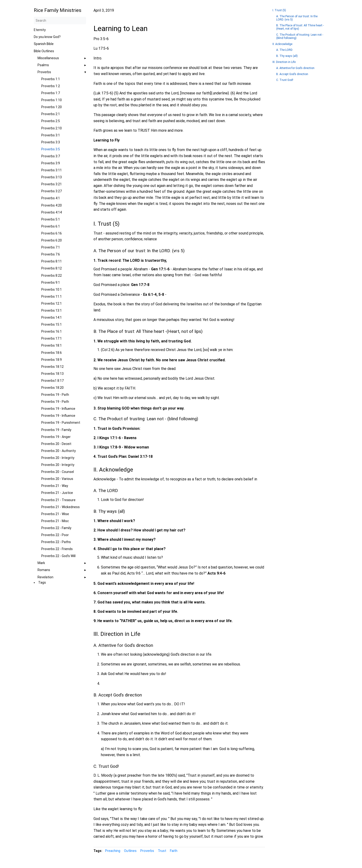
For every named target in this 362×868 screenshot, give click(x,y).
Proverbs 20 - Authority (59, 451)
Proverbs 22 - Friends (57, 549)
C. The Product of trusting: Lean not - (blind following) (300, 36)
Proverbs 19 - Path (55, 395)
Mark (41, 563)
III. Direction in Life (284, 62)
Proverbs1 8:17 (52, 381)
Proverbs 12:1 (52, 303)
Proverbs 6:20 (52, 240)
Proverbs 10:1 (52, 289)
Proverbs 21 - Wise (55, 514)
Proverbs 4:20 (52, 205)
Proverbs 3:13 (52, 177)
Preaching (113, 851)
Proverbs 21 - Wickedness (60, 507)
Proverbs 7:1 (51, 247)
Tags (42, 582)
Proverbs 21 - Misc (55, 521)
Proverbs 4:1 (51, 198)
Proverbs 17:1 (52, 338)
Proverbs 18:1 (52, 345)
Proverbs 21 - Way (55, 486)
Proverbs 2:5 (51, 121)
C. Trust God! (285, 80)
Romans (44, 570)
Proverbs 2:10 (52, 128)
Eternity (40, 30)
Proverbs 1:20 (52, 107)
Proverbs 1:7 (51, 93)
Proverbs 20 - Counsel (58, 472)
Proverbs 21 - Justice (57, 493)
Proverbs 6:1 (51, 226)
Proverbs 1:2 (51, 86)
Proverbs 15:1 (52, 324)
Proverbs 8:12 (52, 268)
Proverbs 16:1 (52, 331)
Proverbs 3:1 (51, 135)
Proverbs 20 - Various (57, 479)
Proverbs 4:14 (52, 212)
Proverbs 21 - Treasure (58, 500)
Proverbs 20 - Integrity (58, 458)
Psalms (43, 65)
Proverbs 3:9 (51, 163)
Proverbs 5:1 (51, 219)
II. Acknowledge (282, 44)
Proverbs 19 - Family (56, 430)
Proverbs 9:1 (51, 282)
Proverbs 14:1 (52, 317)
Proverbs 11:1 (52, 296)
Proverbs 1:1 (51, 79)
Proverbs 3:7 (51, 156)
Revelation (45, 577)
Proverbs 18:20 (52, 388)
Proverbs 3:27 (52, 191)
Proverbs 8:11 (52, 261)
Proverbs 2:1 (51, 114)
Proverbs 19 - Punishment (61, 423)
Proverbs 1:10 (52, 100)
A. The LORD (284, 50)
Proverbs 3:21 (52, 184)
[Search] (60, 21)
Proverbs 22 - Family (56, 528)
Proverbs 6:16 (52, 233)
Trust (162, 851)
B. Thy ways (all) (287, 56)
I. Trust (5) (279, 10)
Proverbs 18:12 (52, 367)
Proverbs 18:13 (52, 374)
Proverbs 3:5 (51, 149)
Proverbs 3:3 (51, 142)
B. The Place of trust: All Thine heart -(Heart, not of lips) (300, 27)
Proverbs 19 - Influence (58, 409)
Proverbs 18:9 (52, 360)
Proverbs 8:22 (52, 276)
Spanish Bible (44, 44)
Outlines (130, 851)
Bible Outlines (44, 51)
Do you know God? (47, 37)
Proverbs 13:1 (52, 310)
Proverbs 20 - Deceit (56, 444)
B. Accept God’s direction (292, 74)
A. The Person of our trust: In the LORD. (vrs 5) (297, 18)
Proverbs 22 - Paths (56, 542)
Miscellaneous (48, 58)
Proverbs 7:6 (51, 254)
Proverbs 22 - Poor (55, 535)
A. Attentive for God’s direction (295, 68)
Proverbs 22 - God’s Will (58, 556)
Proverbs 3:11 (52, 170)
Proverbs (44, 72)
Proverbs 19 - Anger (56, 437)
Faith (174, 851)
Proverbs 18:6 (52, 353)
